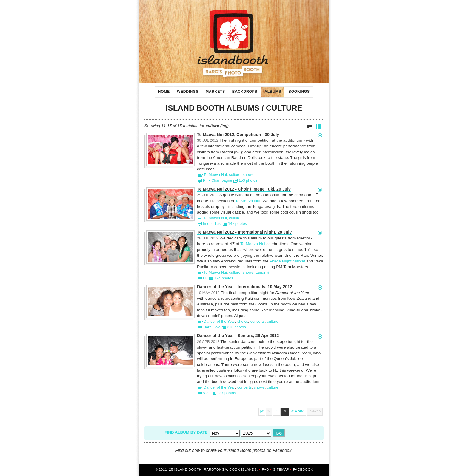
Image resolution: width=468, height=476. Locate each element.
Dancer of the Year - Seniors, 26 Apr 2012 (238, 336)
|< (262, 411)
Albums (271, 90)
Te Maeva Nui (248, 201)
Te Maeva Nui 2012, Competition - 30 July (238, 135)
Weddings (186, 90)
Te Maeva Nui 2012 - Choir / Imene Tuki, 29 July (244, 189)
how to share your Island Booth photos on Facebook (242, 450)
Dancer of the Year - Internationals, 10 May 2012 (245, 287)
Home (164, 92)
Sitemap (281, 469)
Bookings (297, 90)
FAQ (265, 469)
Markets (214, 90)
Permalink (320, 135)
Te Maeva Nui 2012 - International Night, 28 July (244, 232)
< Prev (298, 411)
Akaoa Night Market (287, 261)
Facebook (303, 469)
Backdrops (243, 90)
